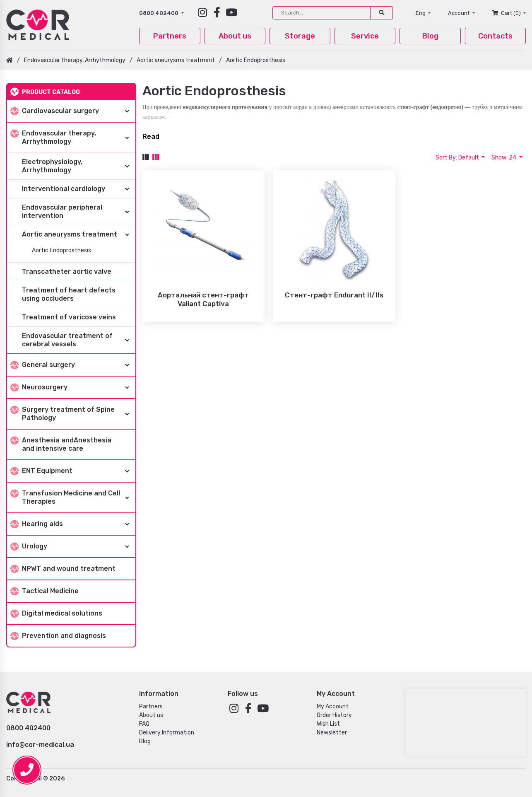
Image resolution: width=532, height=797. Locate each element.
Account (459, 13)
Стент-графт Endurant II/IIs (334, 295)
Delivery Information (167, 733)
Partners (170, 36)
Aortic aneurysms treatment (176, 60)
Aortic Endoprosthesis (256, 60)
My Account (333, 706)
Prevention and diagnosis (58, 636)
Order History (334, 715)
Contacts (495, 36)
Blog (430, 36)
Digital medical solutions (56, 614)
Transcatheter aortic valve (67, 272)
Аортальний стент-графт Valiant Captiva (203, 299)
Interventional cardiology (79, 189)
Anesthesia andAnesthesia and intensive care (61, 444)
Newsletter (332, 733)
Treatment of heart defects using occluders (69, 294)
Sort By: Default (458, 158)
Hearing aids (73, 524)
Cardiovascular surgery (73, 111)
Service (365, 36)
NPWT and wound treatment (63, 569)
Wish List (328, 724)
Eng (421, 13)
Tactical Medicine (45, 591)
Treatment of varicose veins (69, 317)
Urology (73, 546)
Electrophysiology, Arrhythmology (79, 166)
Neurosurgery (73, 387)
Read (151, 136)
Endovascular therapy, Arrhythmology (75, 60)
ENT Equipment (73, 471)
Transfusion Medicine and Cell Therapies (73, 498)
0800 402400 (159, 13)
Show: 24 (504, 158)
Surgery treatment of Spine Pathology (73, 414)
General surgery (73, 365)
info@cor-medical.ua (40, 745)
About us (235, 36)
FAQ (144, 724)
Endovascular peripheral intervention (79, 212)
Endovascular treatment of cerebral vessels (79, 340)
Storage (300, 36)
